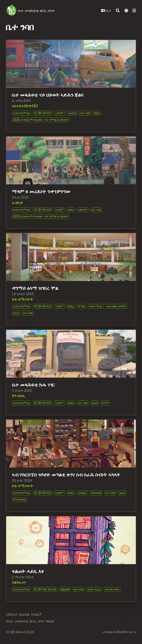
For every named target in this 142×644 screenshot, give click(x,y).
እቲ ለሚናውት (23, 299)
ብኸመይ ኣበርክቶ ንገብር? (23, 614)
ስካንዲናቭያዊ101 (25, 106)
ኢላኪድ (17, 203)
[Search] (118, 11)
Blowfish (122, 632)
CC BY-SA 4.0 (16, 632)
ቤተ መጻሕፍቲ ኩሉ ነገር (33, 385)
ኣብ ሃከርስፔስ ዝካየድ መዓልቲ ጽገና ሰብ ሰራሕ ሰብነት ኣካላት (66, 475)
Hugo (109, 632)
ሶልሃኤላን (19, 582)
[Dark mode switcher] (126, 11)
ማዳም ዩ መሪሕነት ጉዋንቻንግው (41, 191)
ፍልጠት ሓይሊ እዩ (28, 571)
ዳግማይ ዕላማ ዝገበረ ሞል (35, 288)
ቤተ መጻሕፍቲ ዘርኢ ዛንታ (37, 11)
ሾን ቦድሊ (19, 396)
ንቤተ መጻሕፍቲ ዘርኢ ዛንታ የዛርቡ (30, 621)
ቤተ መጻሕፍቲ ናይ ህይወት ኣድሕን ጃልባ (48, 95)
